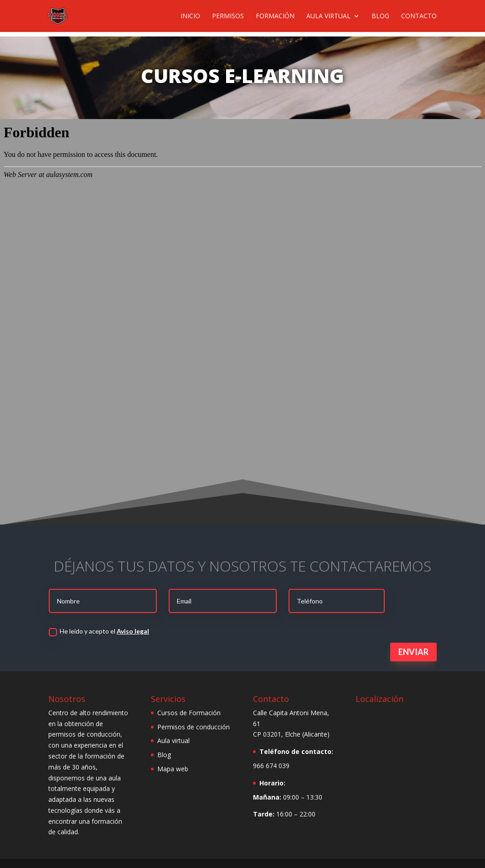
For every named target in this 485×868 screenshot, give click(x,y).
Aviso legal (133, 631)
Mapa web (173, 769)
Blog (380, 16)
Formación (275, 16)
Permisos (228, 16)
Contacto (419, 16)
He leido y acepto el (99, 632)
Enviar (413, 652)
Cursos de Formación (189, 713)
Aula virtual (328, 16)
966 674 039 (271, 766)
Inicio (190, 16)
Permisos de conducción (193, 727)
